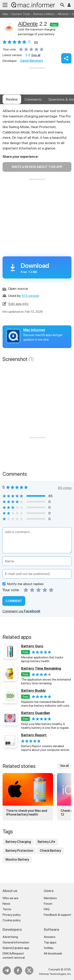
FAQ (47, 909)
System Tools (21, 14)
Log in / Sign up (69, 5)
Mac (5, 14)
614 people (30, 296)
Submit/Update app (16, 948)
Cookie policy (12, 920)
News (6, 904)
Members (50, 898)
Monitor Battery (17, 860)
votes (36, 42)
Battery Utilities (44, 14)
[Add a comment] (37, 540)
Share (66, 58)
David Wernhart (32, 61)
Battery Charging (18, 842)
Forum (48, 904)
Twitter (29, 971)
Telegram (7, 971)
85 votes (65, 488)
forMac (49, 948)
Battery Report (34, 735)
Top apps (50, 942)
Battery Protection (19, 851)
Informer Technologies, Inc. (55, 974)
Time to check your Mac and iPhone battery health (27, 813)
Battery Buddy (33, 691)
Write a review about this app (37, 167)
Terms (7, 909)
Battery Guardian (36, 713)
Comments (33, 99)
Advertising (10, 937)
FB (18, 971)
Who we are (10, 898)
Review (12, 99)
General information (16, 942)
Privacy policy (12, 915)
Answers (50, 937)
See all (36, 55)
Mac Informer (34, 330)
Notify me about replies (23, 584)
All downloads (53, 953)
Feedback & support (58, 915)
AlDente (63, 14)
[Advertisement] (37, 82)
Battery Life (46, 842)
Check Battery (50, 851)
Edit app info (18, 304)
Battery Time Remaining (41, 668)
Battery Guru (32, 646)
